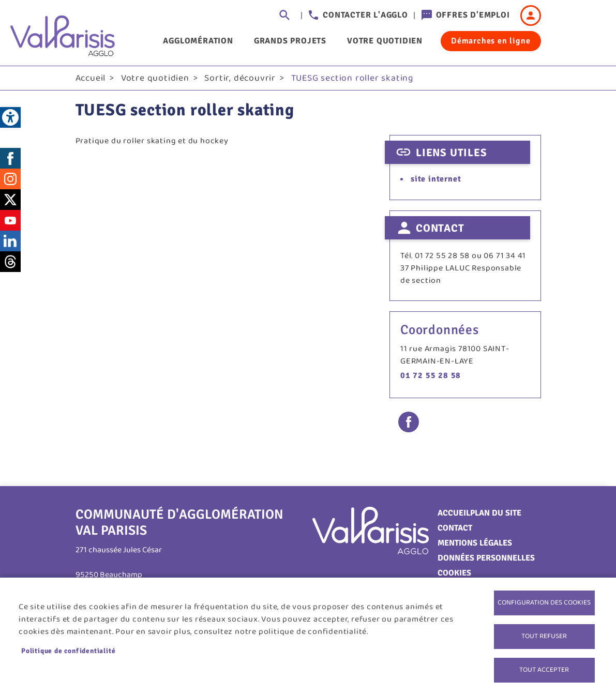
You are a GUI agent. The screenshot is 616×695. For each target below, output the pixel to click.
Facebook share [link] (409, 422)
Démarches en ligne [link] (491, 41)
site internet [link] (436, 179)
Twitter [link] (10, 200)
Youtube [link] (10, 220)
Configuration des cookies (544, 602)
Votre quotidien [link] (385, 41)
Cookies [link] (454, 573)
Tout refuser (544, 636)
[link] (10, 117)
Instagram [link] (10, 179)
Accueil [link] (91, 78)
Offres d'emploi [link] (473, 15)
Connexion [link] (531, 16)
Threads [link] (10, 262)
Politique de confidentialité (68, 651)
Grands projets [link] (290, 41)
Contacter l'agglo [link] (365, 15)
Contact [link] (455, 528)
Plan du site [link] (496, 513)
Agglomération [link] (198, 41)
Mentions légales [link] (475, 543)
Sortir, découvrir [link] (240, 78)
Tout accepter (544, 670)
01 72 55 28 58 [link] (431, 375)
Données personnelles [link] (486, 558)
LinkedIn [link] (10, 241)
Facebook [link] (10, 158)
